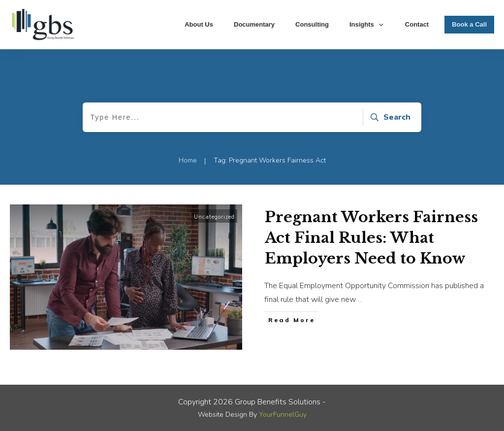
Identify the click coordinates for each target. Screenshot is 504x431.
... (360, 299)
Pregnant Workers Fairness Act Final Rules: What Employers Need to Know (371, 238)
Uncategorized (214, 217)
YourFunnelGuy (283, 414)
